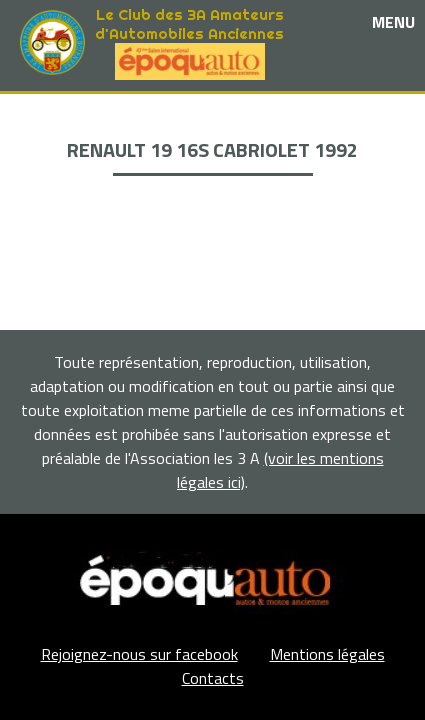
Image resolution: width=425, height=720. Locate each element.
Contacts (213, 678)
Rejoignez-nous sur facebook (139, 654)
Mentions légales (327, 654)
